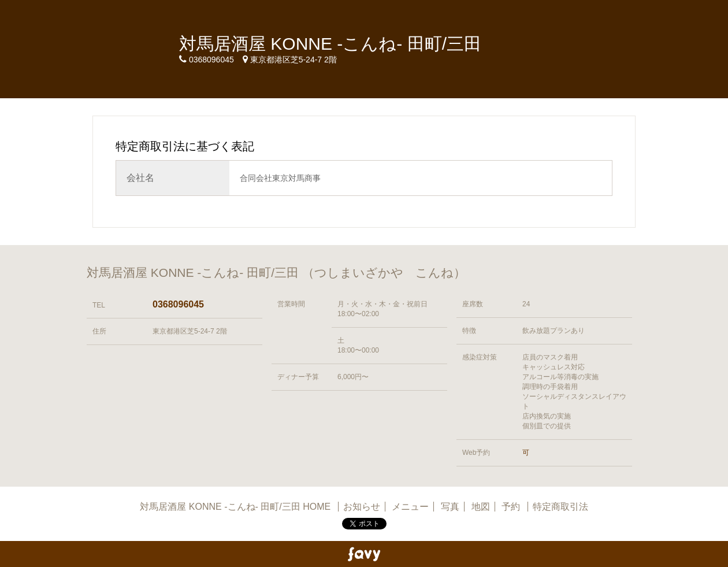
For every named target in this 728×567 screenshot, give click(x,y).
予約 (512, 507)
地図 (481, 507)
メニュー (410, 507)
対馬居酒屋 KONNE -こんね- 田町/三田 (330, 44)
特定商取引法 (560, 507)
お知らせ (362, 507)
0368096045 (178, 304)
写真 (450, 507)
